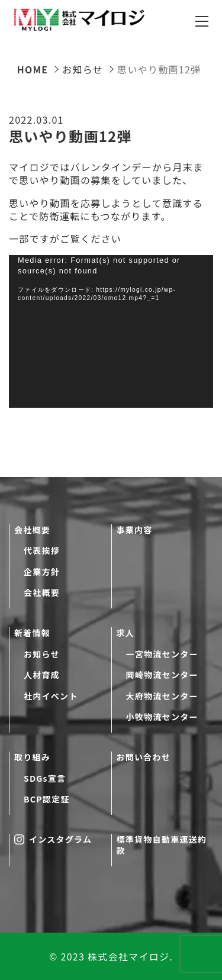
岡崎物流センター (162, 675)
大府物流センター (162, 696)
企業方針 (42, 572)
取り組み (32, 757)
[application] (111, 332)
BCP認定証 (47, 799)
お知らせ (42, 654)
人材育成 (42, 675)
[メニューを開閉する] (202, 21)
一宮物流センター (162, 654)
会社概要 (32, 530)
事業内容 (135, 530)
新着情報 (32, 633)
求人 (126, 633)
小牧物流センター (162, 717)
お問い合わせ (144, 757)
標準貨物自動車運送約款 (162, 845)
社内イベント (51, 696)
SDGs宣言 (45, 778)
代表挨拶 (42, 551)
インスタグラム (53, 839)
